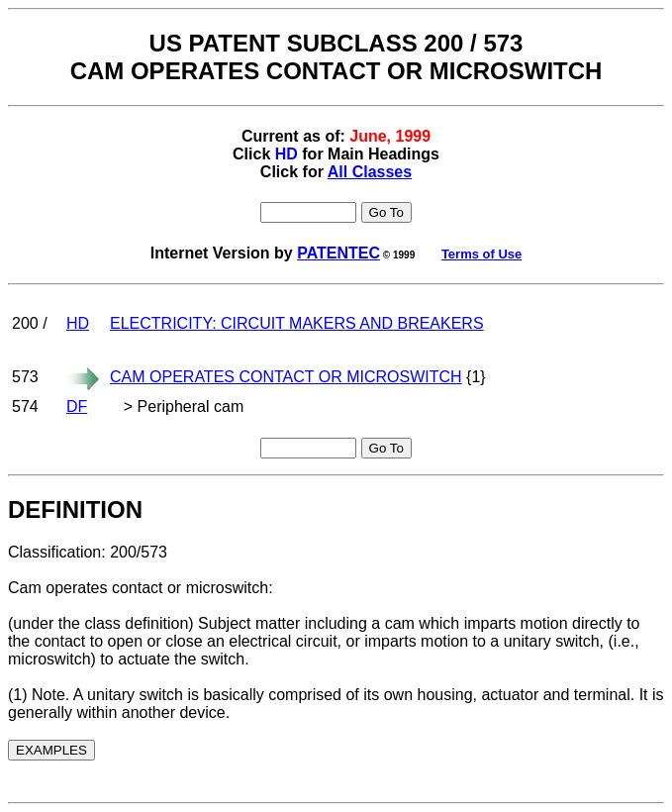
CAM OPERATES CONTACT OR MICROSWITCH (286, 377)
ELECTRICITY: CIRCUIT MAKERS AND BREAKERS (297, 323)
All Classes (370, 172)
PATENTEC (338, 253)
